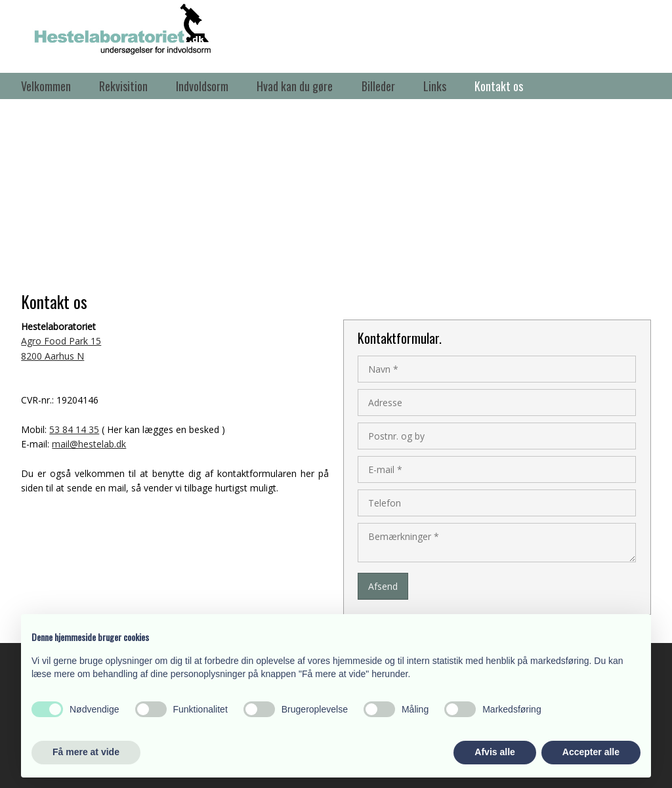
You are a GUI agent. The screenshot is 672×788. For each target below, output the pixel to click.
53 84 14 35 (74, 429)
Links (435, 86)
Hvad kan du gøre (295, 86)
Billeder (378, 86)
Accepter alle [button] (591, 752)
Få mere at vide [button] (86, 752)
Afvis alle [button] (494, 752)
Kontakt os (499, 86)
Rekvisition (123, 86)
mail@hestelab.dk (89, 444)
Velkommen (46, 86)
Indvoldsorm (202, 86)
